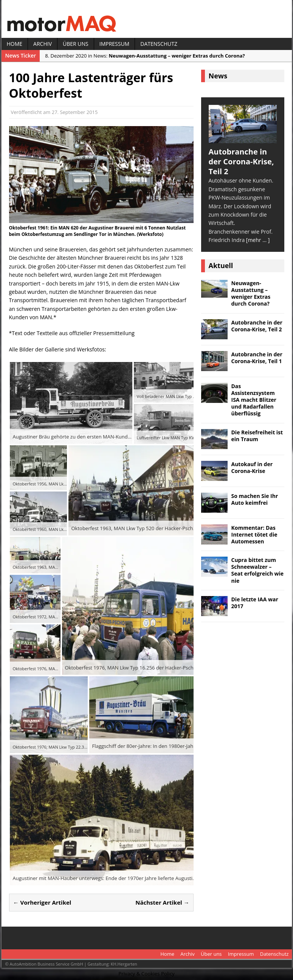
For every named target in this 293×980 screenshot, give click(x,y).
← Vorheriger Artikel (42, 902)
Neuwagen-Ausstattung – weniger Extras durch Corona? (251, 293)
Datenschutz (159, 44)
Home (15, 44)
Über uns (76, 44)
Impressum (115, 44)
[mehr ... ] (258, 240)
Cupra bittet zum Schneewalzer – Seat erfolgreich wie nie (258, 570)
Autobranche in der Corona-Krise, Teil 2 (257, 326)
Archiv (43, 44)
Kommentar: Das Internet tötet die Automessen (254, 534)
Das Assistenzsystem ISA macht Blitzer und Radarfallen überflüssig (254, 400)
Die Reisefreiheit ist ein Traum (257, 436)
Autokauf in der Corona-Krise (252, 467)
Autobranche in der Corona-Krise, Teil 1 (257, 358)
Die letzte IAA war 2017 (255, 603)
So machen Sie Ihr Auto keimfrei (255, 499)
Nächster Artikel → (162, 902)
